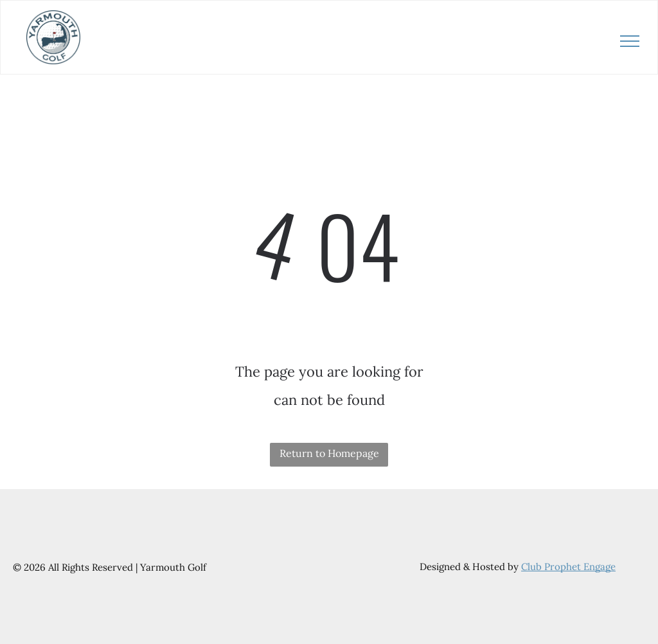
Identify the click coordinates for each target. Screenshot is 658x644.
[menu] (630, 41)
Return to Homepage (329, 453)
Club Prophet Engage (568, 567)
